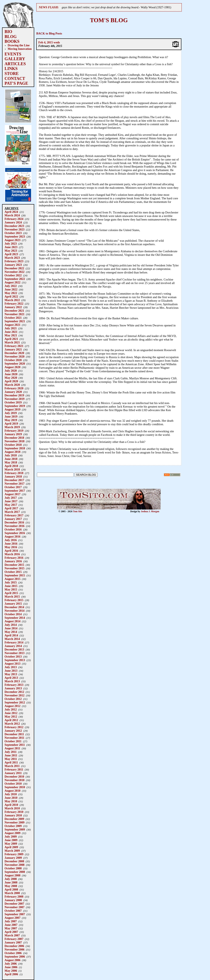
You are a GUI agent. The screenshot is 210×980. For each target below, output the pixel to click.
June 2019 (11, 416)
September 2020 (15, 364)
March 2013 (12, 681)
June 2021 (11, 332)
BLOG (11, 37)
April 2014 (11, 635)
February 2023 (14, 261)
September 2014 (15, 618)
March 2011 (12, 766)
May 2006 (11, 971)
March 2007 (12, 935)
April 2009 (11, 847)
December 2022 (14, 268)
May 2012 (11, 717)
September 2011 (15, 745)
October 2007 (13, 911)
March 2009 (12, 851)
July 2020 (11, 371)
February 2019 (14, 431)
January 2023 (13, 265)
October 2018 (13, 445)
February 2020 (14, 388)
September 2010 (15, 787)
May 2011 (11, 759)
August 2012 (12, 706)
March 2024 (12, 215)
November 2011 (14, 738)
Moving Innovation (20, 49)
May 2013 (11, 674)
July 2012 (11, 709)
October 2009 (13, 826)
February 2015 (14, 600)
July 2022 (11, 286)
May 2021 (11, 335)
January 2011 (13, 773)
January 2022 (13, 307)
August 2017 (12, 494)
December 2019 (14, 395)
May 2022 (11, 293)
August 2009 (12, 833)
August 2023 (12, 240)
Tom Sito (78, 511)
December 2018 (14, 438)
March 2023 (12, 258)
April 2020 (11, 381)
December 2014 (14, 607)
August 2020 (12, 367)
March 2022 (12, 300)
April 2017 (11, 508)
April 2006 (11, 974)
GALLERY (15, 59)
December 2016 (14, 522)
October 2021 (13, 318)
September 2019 (15, 406)
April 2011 (11, 762)
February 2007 (14, 939)
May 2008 (11, 886)
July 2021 (11, 328)
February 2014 (14, 642)
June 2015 (11, 586)
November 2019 (15, 399)
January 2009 (13, 858)
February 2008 (14, 897)
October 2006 (13, 953)
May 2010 (11, 801)
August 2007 (12, 918)
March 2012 (12, 724)
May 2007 (11, 928)
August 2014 (12, 621)
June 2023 (11, 247)
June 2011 (11, 755)
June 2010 (11, 798)
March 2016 (12, 554)
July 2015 (11, 582)
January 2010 (13, 815)
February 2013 (14, 685)
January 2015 (13, 604)
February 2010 (14, 812)
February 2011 (14, 769)
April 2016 (11, 551)
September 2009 (15, 829)
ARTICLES (15, 64)
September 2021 (15, 321)
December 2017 (14, 480)
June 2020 (11, 374)
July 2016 (11, 540)
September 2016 (15, 533)
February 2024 (14, 219)
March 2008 (12, 893)
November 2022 (15, 272)
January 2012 (13, 731)
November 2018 (15, 441)
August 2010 (12, 791)
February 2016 (14, 558)
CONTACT (15, 78)
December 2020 (14, 353)
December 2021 (14, 311)
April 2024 (11, 212)
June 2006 (11, 967)
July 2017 (11, 498)
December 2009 (14, 819)
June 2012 (11, 713)
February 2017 (14, 515)
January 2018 (13, 477)
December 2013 (14, 649)
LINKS (11, 69)
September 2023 (15, 236)
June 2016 (11, 544)
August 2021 (12, 325)
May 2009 (11, 844)
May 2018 (11, 462)
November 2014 (15, 611)
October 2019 (13, 402)
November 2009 (15, 822)
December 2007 (14, 904)
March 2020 (12, 385)
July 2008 (11, 879)
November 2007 (15, 907)
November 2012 (15, 695)
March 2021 (12, 342)
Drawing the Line (19, 45)
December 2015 (14, 565)
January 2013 (13, 688)
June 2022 (11, 289)
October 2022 (13, 275)
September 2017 (15, 491)
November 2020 (15, 356)
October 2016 (13, 529)
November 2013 (15, 653)
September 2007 (15, 914)
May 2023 (11, 251)
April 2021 (11, 339)
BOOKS (12, 41)
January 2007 (13, 942)
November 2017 (15, 484)
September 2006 (15, 957)
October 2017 (13, 487)
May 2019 (11, 420)
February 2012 (14, 727)
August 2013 (12, 664)
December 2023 (14, 226)
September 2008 (15, 872)
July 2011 (11, 752)
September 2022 (15, 279)
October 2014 (13, 614)
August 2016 (12, 537)
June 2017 (11, 501)
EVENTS (13, 54)
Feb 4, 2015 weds (49, 42)
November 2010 (15, 780)
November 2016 (15, 526)
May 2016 (11, 547)
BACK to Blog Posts (49, 33)
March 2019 (12, 427)
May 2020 (11, 378)
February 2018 (14, 473)
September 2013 (15, 660)
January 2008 (13, 900)
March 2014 (12, 639)
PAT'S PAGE (16, 83)
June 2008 (11, 882)
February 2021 (14, 346)
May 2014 (11, 632)
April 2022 (11, 296)
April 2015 (11, 593)
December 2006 (14, 946)
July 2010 (11, 794)
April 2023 (11, 254)
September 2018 (15, 448)
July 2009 (11, 837)
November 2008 (15, 865)
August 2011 (12, 748)
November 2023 (15, 229)
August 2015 (12, 579)
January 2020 (13, 392)
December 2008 (14, 861)
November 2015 (15, 568)
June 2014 (11, 628)
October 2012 (13, 699)
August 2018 (12, 452)
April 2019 (11, 424)
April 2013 (11, 678)
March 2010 (12, 808)
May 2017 (11, 505)
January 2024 (13, 222)
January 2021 (13, 349)
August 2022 (12, 282)
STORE (12, 73)
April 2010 (11, 805)
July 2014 (11, 625)
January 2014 (13, 646)
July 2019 (11, 413)
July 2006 (11, 964)
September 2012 (15, 702)
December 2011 (14, 734)
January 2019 (13, 434)
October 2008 (13, 868)
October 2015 (13, 572)
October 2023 (13, 233)
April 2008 (11, 889)
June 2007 (11, 925)
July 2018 (11, 455)
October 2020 (13, 360)
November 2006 (15, 949)
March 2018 (12, 469)
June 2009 (11, 840)
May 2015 (11, 589)
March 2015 (12, 597)
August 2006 (12, 960)
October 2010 (13, 784)
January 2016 (13, 561)
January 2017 (13, 519)
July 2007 (11, 921)
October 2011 (13, 741)
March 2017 (12, 512)
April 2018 (11, 466)
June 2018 (11, 459)
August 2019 (12, 409)
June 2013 (11, 671)
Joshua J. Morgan (150, 511)
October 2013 (13, 657)
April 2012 (11, 720)
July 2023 (11, 244)
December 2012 (14, 692)
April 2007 (11, 932)
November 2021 (15, 314)
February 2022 (14, 304)
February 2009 (14, 854)
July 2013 (11, 667)
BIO (8, 32)
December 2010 (14, 777)
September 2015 (15, 575)
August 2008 (12, 875)
